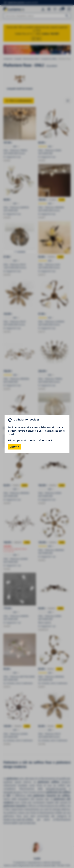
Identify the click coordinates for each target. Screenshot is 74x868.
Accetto (15, 447)
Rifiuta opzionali (17, 440)
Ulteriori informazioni (40, 440)
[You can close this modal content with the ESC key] (37, 434)
